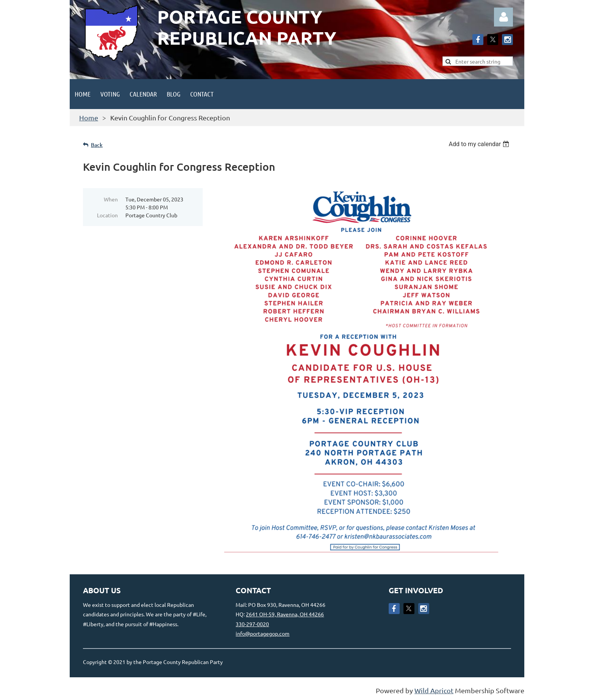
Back (97, 145)
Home (89, 118)
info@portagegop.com (263, 633)
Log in (503, 17)
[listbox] (480, 144)
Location (107, 215)
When (111, 199)
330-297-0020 (252, 624)
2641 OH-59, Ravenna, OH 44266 (285, 614)
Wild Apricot (434, 690)
